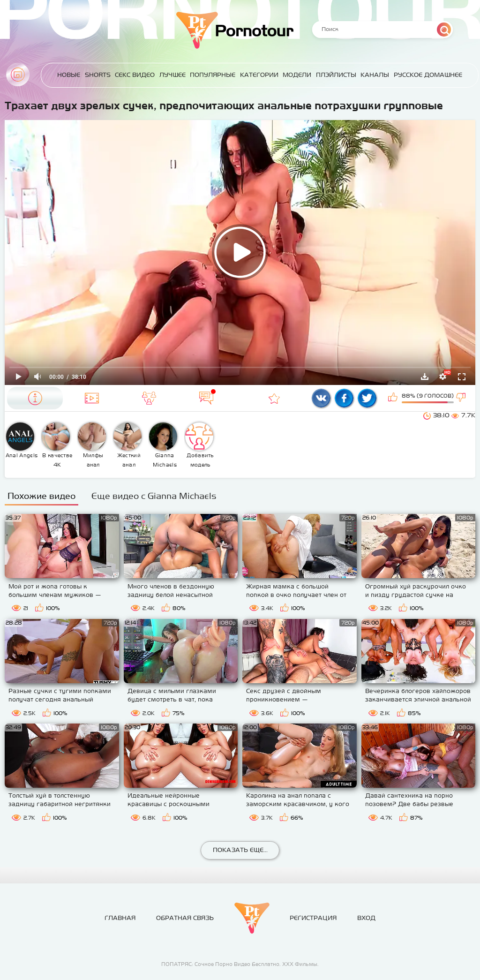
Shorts (98, 75)
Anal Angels (22, 440)
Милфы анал (92, 445)
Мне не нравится (462, 398)
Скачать (425, 377)
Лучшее (172, 75)
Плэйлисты (336, 75)
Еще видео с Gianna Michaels (154, 496)
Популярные (213, 75)
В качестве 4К (57, 445)
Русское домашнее (428, 75)
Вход (366, 918)
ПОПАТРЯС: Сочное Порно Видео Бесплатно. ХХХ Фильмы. (240, 964)
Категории (259, 75)
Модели (297, 75)
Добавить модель (200, 445)
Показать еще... (240, 850)
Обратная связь (185, 918)
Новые (69, 75)
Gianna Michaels (163, 445)
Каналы (375, 75)
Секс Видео (135, 75)
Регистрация (313, 918)
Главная (18, 75)
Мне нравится (394, 398)
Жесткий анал (127, 445)
